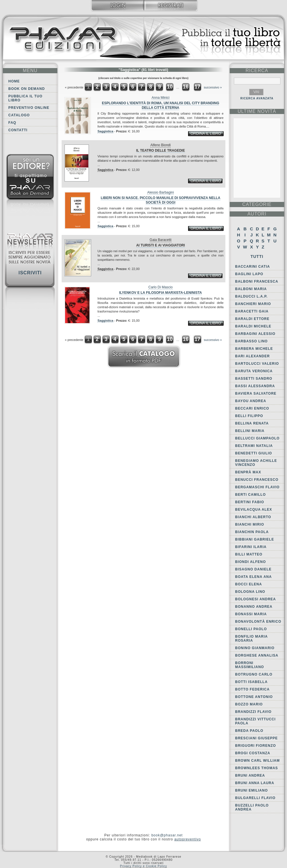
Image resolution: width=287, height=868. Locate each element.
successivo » (213, 87)
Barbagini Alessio (255, 334)
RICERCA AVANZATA (257, 98)
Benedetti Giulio (254, 453)
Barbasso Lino (251, 341)
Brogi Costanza (253, 753)
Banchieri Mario (253, 304)
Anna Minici (161, 98)
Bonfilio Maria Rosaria (251, 639)
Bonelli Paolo (251, 629)
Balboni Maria (251, 289)
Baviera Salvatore (256, 394)
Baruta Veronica (254, 371)
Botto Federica (252, 689)
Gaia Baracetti (161, 240)
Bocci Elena (249, 584)
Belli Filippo (249, 416)
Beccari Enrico (252, 408)
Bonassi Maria (251, 614)
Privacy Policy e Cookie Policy (144, 866)
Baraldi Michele (253, 326)
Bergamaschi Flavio (257, 487)
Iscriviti (30, 273)
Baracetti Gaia (252, 311)
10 (170, 87)
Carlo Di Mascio (160, 287)
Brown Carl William (257, 761)
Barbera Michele (254, 349)
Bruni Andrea (250, 776)
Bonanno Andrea (254, 607)
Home (14, 81)
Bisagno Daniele (253, 569)
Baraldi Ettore (252, 319)
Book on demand (27, 89)
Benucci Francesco (257, 480)
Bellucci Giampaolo (257, 438)
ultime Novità (257, 111)
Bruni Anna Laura (255, 783)
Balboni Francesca (257, 281)
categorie (257, 204)
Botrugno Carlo (254, 674)
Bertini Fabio (250, 502)
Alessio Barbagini (160, 192)
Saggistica (105, 131)
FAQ (12, 123)
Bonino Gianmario (255, 648)
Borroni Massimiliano (250, 665)
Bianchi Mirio (250, 524)
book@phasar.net (167, 835)
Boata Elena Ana (253, 577)
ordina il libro (206, 133)
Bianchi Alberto (253, 517)
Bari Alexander (252, 356)
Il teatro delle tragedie (161, 151)
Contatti (18, 130)
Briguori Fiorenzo (255, 746)
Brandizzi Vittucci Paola (255, 721)
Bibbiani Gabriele (255, 539)
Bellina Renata (252, 423)
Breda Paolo (249, 731)
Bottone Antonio (254, 697)
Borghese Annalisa (257, 655)
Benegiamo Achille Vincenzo (256, 463)
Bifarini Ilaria (251, 547)
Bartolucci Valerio (257, 364)
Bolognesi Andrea (255, 599)
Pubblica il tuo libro (25, 98)
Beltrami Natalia (254, 446)
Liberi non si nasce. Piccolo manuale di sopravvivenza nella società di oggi (160, 200)
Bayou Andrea (251, 401)
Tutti (257, 256)
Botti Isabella (251, 682)
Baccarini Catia (252, 267)
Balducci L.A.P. (251, 296)
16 (186, 87)
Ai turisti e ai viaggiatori (161, 245)
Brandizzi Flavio (253, 712)
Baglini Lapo (249, 274)
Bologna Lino (250, 592)
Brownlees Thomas (256, 768)
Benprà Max (248, 472)
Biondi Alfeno (250, 562)
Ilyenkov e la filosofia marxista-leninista (160, 293)
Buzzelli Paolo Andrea (252, 807)
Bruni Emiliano (251, 790)
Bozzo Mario (249, 704)
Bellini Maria (250, 431)
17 (198, 87)
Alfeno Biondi (160, 145)
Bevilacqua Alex (254, 510)
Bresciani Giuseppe (256, 738)
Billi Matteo (249, 554)
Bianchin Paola (252, 532)
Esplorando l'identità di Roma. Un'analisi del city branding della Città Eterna (160, 105)
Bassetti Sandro (254, 379)
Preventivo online (29, 108)
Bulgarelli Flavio (255, 798)
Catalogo (19, 115)
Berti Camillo (250, 495)
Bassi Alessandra (255, 386)
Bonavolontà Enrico (258, 622)
